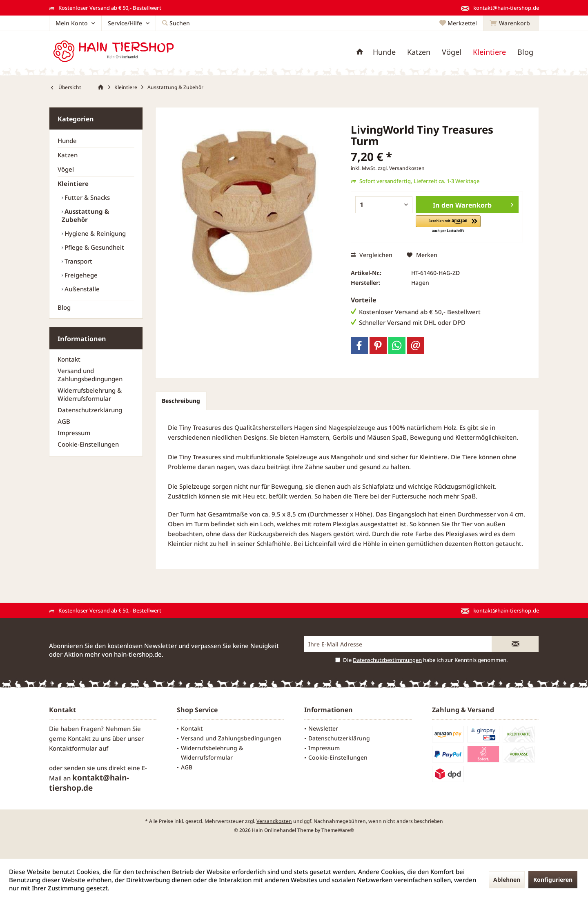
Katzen (68, 155)
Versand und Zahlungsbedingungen (90, 375)
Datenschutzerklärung (90, 410)
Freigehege (80, 275)
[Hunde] (384, 52)
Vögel (66, 169)
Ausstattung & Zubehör (85, 215)
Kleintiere (73, 183)
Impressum (74, 433)
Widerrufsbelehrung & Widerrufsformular (90, 394)
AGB (64, 421)
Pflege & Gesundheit (94, 247)
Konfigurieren (553, 880)
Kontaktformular (73, 748)
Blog (64, 307)
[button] (448, 225)
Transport (78, 261)
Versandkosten (274, 821)
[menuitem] (511, 23)
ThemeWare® (338, 830)
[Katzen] (419, 52)
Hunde (67, 141)
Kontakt (69, 359)
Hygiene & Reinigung (94, 233)
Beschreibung (181, 401)
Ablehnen (507, 880)
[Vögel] (452, 52)
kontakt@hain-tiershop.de (89, 783)
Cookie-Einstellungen (88, 444)
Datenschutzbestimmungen (387, 660)
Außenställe (81, 289)
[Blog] (525, 52)
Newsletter (323, 728)
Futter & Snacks (86, 197)
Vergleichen (372, 255)
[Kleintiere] (489, 52)
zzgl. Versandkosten (401, 168)
